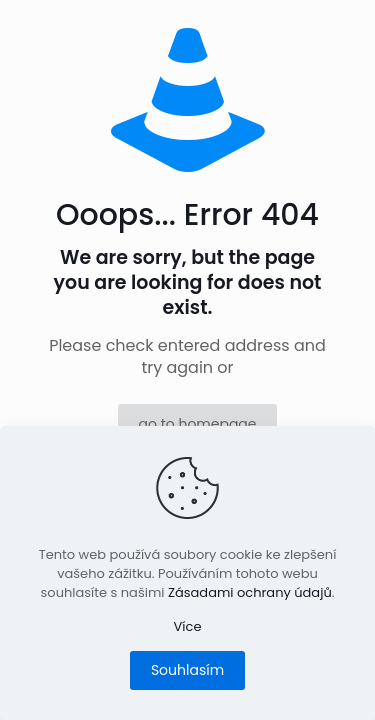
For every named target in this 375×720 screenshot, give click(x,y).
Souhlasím (187, 670)
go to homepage (197, 424)
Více (188, 626)
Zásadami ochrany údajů (250, 592)
